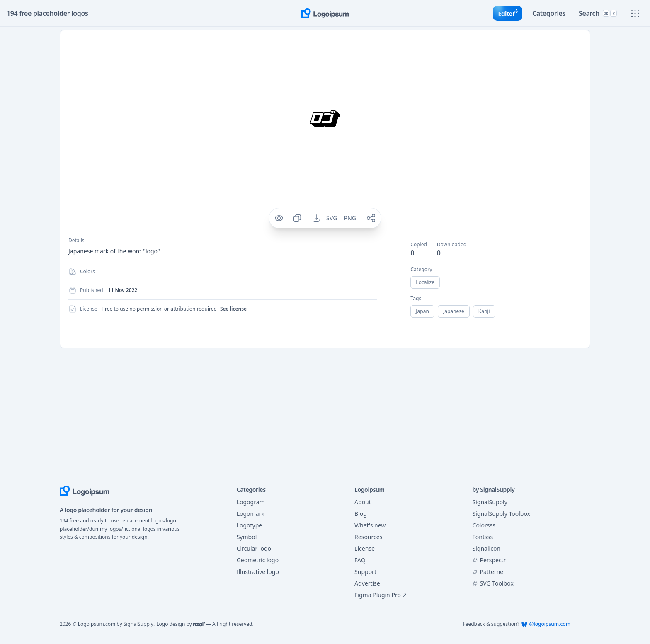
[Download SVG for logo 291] (332, 218)
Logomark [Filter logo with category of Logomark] (250, 514)
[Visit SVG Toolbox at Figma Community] (521, 583)
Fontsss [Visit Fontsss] (484, 537)
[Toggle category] (546, 13)
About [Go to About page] (363, 502)
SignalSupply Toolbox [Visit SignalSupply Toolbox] (501, 514)
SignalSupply (136, 624)
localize (426, 282)
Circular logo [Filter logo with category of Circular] (254, 549)
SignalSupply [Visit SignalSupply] (490, 502)
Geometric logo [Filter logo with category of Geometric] (257, 560)
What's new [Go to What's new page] (371, 525)
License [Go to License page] (365, 549)
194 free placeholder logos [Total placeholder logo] (47, 13)
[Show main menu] (635, 13)
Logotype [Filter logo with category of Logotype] (250, 525)
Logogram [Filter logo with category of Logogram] (250, 502)
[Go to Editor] (504, 13)
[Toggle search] (597, 13)
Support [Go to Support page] (365, 572)
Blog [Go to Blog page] (360, 514)
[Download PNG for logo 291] (350, 218)
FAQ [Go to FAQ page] (360, 560)
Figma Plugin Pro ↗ (379, 595)
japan (423, 311)
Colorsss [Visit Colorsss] (485, 525)
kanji (486, 311)
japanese (455, 311)
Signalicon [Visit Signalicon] (486, 549)
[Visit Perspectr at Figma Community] (521, 560)
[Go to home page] (325, 13)
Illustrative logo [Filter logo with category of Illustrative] (257, 572)
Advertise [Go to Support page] (367, 583)
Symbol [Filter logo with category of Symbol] (246, 537)
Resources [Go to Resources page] (369, 537)
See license (230, 309)
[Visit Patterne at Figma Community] (521, 572)
